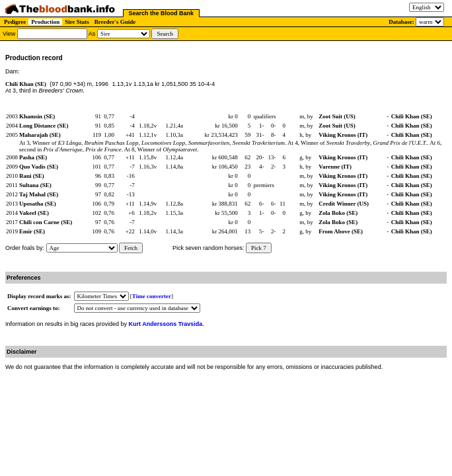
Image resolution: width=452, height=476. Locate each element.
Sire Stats (77, 22)
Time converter (152, 296)
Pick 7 (259, 248)
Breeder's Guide (115, 22)
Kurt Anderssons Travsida (166, 324)
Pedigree (15, 22)
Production (45, 22)
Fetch (131, 248)
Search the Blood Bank (162, 13)
